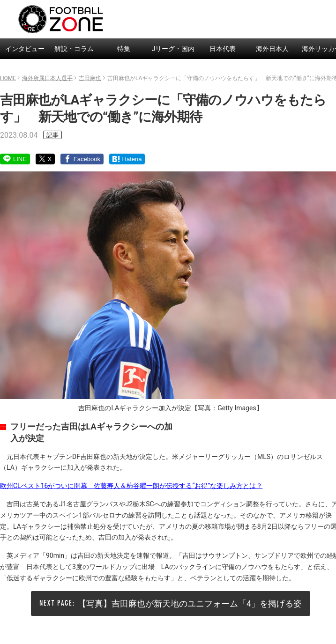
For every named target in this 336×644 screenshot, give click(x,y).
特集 (124, 49)
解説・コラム (74, 49)
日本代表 (223, 49)
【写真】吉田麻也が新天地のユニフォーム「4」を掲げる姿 (190, 603)
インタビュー (25, 49)
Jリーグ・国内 (173, 49)
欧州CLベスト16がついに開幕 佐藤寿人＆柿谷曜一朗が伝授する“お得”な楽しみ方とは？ (131, 486)
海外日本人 (272, 49)
